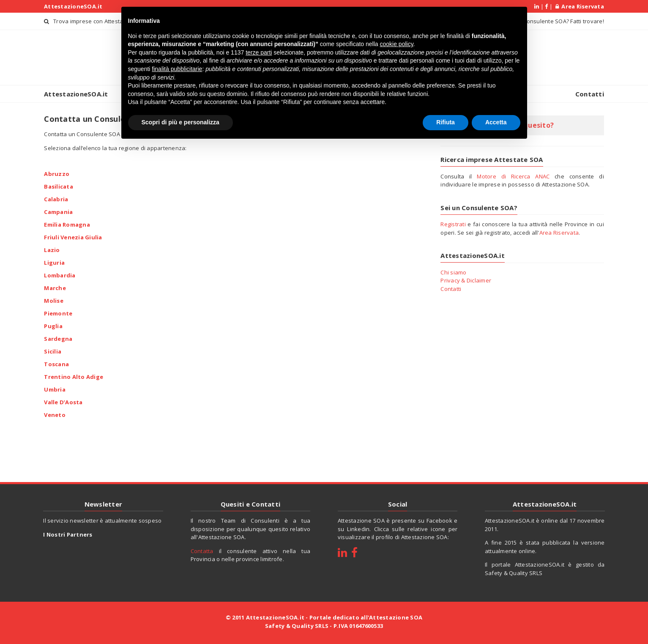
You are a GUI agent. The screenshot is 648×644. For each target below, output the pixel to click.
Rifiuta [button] (446, 121)
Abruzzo (57, 173)
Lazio (52, 249)
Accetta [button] (496, 121)
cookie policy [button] (396, 43)
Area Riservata (580, 6)
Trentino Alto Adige (74, 376)
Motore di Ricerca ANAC (513, 176)
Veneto (55, 414)
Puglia (53, 326)
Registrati (453, 224)
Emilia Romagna (67, 224)
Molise (54, 300)
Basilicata (59, 186)
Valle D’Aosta (63, 402)
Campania (58, 211)
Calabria (56, 199)
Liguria (54, 262)
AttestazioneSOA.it (73, 6)
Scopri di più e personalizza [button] (180, 121)
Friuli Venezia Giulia (73, 237)
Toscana (56, 364)
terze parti (259, 51)
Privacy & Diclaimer (466, 280)
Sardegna (58, 338)
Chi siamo (453, 272)
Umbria (55, 389)
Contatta (202, 551)
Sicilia (53, 351)
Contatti (590, 94)
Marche (55, 288)
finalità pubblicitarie (177, 68)
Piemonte (58, 313)
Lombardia (60, 275)
